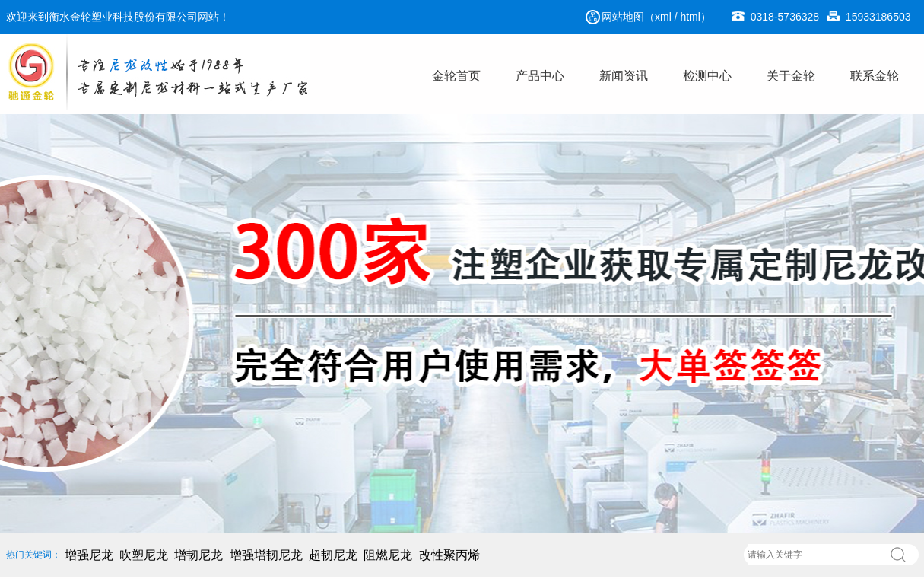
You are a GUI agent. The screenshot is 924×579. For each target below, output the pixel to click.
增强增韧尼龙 (266, 555)
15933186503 (868, 5)
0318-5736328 (775, 5)
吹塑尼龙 (144, 555)
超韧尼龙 (333, 555)
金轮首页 (456, 76)
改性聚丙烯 (449, 555)
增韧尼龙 (198, 555)
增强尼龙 (89, 555)
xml (663, 17)
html (690, 17)
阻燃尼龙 (388, 555)
